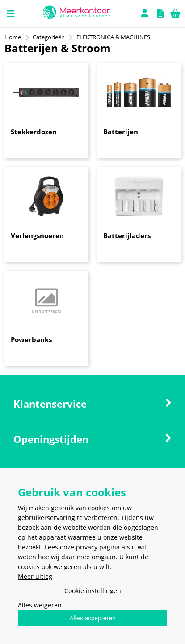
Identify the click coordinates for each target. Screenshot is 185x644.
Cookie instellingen (93, 591)
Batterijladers (127, 235)
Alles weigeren (40, 605)
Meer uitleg (35, 576)
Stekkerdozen (34, 132)
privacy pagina (98, 547)
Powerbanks (31, 339)
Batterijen (121, 132)
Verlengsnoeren (37, 235)
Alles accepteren (92, 618)
